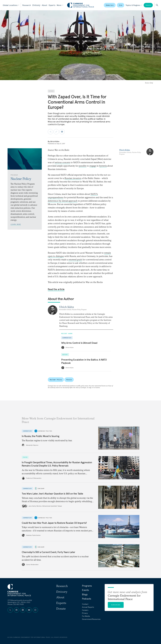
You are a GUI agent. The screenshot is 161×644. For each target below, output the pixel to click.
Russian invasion (73, 178)
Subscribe (116, 605)
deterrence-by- (55, 201)
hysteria (103, 166)
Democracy (110, 5)
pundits (83, 166)
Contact (85, 604)
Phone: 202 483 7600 (16, 604)
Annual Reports (88, 607)
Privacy (85, 613)
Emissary (36, 5)
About (44, 5)
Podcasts (87, 599)
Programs (87, 586)
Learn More (16, 224)
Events (85, 590)
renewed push (75, 260)
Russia (69, 380)
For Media (86, 616)
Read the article (56, 289)
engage (93, 166)
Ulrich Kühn (55, 141)
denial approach (70, 201)
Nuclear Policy (56, 380)
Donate (148, 5)
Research (27, 5)
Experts (52, 5)
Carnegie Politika (45, 431)
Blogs (85, 594)
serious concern (62, 162)
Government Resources (91, 619)
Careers (85, 610)
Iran (121, 5)
